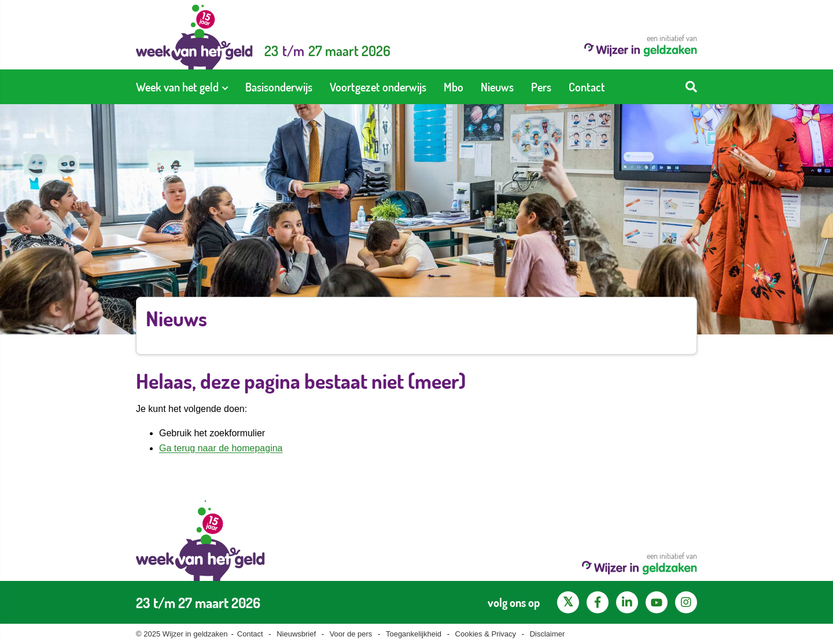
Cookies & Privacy (486, 634)
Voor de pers (351, 634)
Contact (250, 634)
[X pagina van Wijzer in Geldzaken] (568, 602)
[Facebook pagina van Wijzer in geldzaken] (598, 602)
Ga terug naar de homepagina (221, 448)
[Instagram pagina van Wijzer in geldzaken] (686, 602)
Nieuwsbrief (296, 634)
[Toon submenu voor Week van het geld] (225, 87)
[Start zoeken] (691, 87)
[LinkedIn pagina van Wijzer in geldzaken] (627, 602)
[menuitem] (182, 87)
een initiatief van (641, 45)
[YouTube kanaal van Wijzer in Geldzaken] (657, 602)
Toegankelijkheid (414, 634)
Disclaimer (548, 634)
